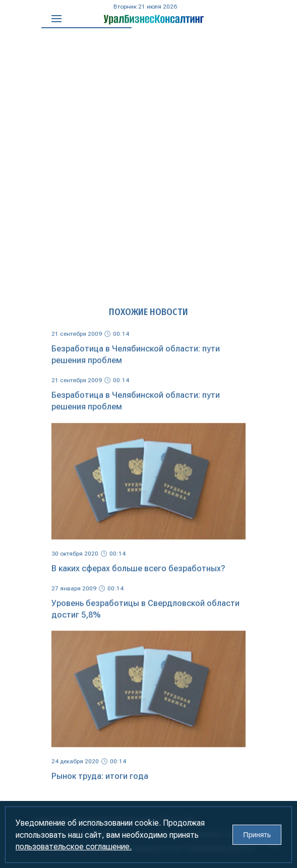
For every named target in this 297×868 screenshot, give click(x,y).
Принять (257, 835)
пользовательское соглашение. (74, 847)
